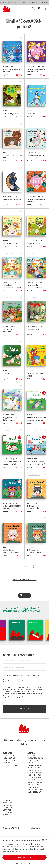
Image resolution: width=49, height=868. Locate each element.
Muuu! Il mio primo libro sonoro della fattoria (12, 463)
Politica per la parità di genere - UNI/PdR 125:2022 (35, 780)
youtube (7, 810)
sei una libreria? (11, 765)
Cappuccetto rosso (35, 329)
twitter (7, 815)
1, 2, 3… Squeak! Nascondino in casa (35, 507)
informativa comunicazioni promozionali (34, 773)
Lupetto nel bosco (35, 243)
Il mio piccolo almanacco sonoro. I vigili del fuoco (35, 286)
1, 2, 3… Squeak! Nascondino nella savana (34, 551)
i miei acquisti (9, 758)
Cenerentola (32, 114)
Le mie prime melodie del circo (36, 201)
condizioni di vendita (9, 762)
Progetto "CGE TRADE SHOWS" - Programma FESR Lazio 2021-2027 (35, 789)
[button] (24, 863)
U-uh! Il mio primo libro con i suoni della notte (12, 507)
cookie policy (34, 768)
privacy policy (34, 765)
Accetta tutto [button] (24, 857)
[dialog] (24, 852)
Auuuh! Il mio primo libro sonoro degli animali (37, 419)
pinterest (7, 813)
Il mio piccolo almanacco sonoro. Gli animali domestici (12, 286)
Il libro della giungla (10, 114)
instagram (8, 805)
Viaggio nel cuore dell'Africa (10, 331)
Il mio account (10, 756)
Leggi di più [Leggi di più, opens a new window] (16, 851)
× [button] (46, 840)
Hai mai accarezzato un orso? (12, 156)
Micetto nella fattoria (11, 243)
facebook (8, 808)
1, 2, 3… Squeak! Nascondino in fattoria (12, 551)
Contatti (31, 756)
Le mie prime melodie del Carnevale (36, 71)
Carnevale (24, 623)
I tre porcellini (8, 373)
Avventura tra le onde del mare (11, 71)
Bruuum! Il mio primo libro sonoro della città (36, 463)
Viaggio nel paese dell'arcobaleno (10, 419)
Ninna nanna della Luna (12, 199)
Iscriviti (25, 709)
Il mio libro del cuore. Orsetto (35, 375)
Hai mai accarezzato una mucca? (35, 156)
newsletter (8, 803)
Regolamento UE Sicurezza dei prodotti (35, 761)
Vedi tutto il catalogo (25, 580)
